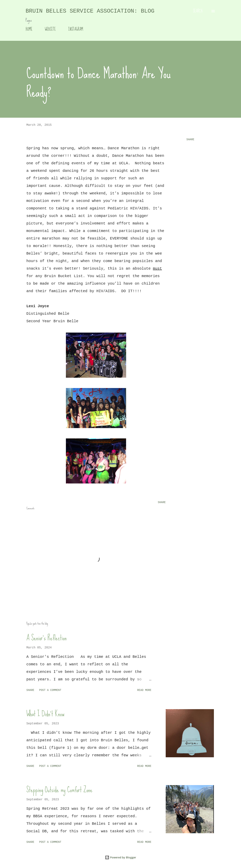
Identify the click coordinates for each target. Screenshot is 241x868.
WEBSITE (50, 29)
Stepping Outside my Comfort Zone (59, 790)
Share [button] (190, 139)
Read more (144, 690)
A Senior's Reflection (47, 638)
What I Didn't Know (45, 714)
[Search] (198, 11)
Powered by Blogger (120, 857)
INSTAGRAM (76, 29)
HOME (29, 29)
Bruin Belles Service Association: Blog (90, 11)
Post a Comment (50, 690)
